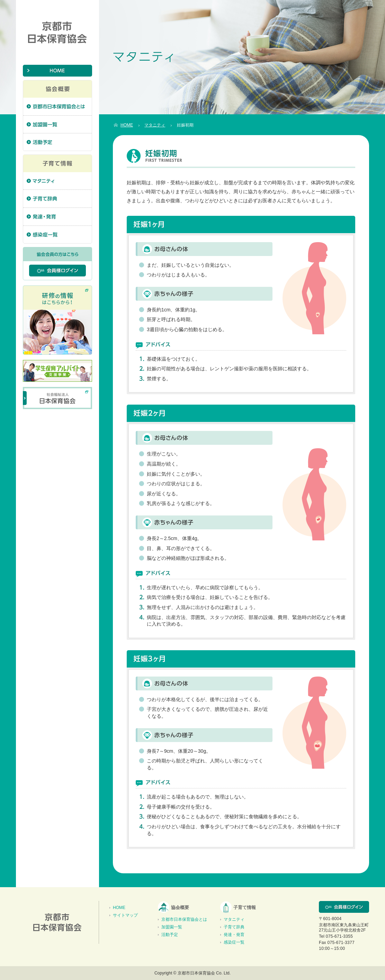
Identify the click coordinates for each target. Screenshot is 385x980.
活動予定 (170, 935)
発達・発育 (234, 935)
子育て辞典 (234, 927)
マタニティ (234, 919)
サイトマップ (125, 915)
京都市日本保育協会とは (184, 919)
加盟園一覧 (172, 927)
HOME (119, 908)
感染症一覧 (234, 942)
